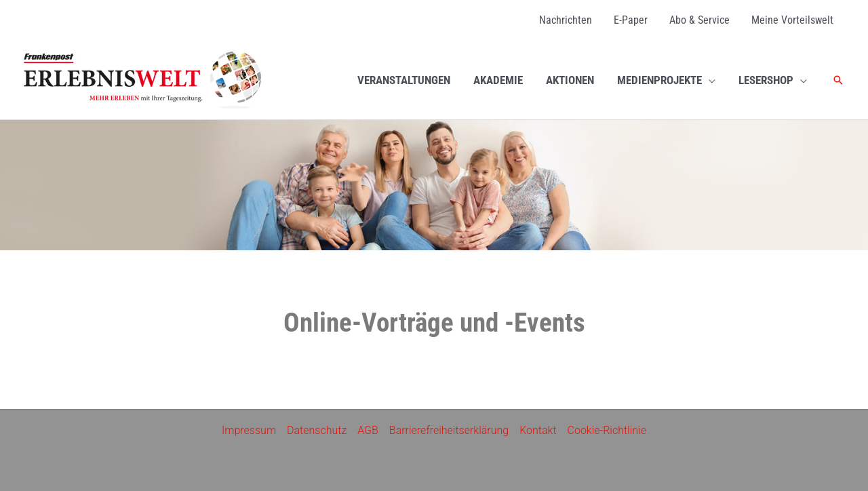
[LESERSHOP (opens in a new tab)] (773, 80)
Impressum (249, 430)
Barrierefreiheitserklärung (449, 430)
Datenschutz (317, 430)
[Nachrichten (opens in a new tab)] (566, 20)
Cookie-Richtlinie (607, 430)
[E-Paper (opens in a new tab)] (631, 20)
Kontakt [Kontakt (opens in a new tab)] (538, 430)
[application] (709, 80)
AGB (368, 430)
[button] (838, 80)
